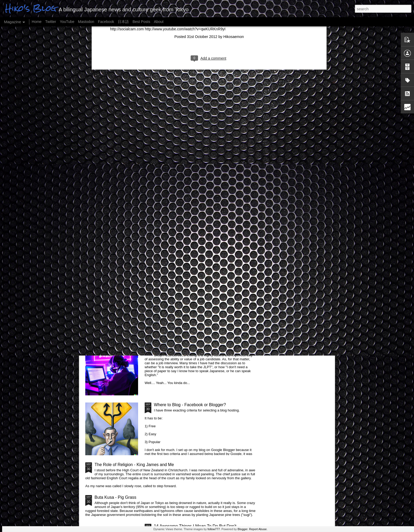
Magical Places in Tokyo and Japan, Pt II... (194, 285)
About (159, 22)
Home (37, 22)
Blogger (243, 529)
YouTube (67, 22)
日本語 (123, 22)
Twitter (51, 22)
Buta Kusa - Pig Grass (115, 497)
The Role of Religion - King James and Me (134, 465)
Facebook (106, 22)
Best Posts (141, 22)
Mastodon (86, 22)
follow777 (214, 529)
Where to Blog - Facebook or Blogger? (190, 405)
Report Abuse (258, 529)
